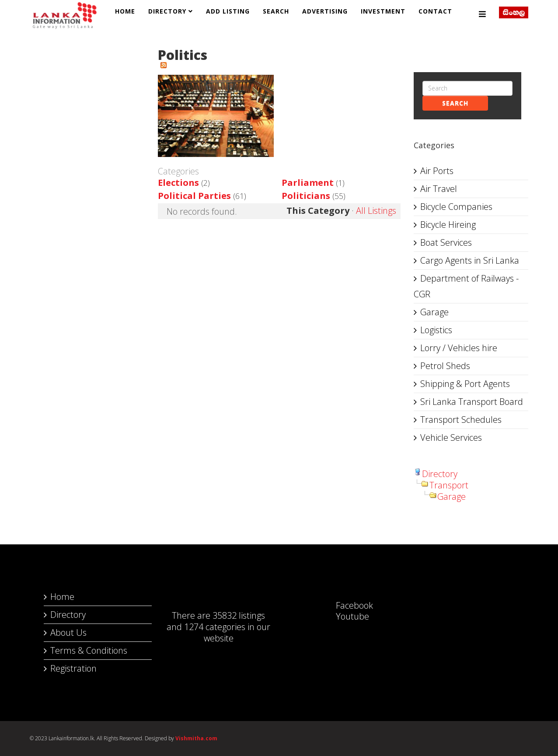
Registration (73, 668)
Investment (383, 11)
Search (276, 11)
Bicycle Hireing (448, 225)
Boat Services (446, 242)
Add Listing (228, 11)
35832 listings (239, 615)
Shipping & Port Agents (465, 384)
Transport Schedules (461, 420)
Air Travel (439, 189)
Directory (167, 11)
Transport (449, 485)
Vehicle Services (451, 437)
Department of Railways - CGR (466, 286)
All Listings (376, 211)
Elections (178, 183)
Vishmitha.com (196, 738)
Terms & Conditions (89, 650)
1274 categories (215, 627)
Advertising (325, 11)
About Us (68, 632)
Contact (435, 11)
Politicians (306, 196)
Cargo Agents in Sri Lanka (470, 260)
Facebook (346, 605)
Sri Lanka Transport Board (472, 402)
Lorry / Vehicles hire (459, 348)
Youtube (344, 616)
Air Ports (437, 171)
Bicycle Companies (456, 207)
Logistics (436, 330)
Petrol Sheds (445, 366)
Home (125, 11)
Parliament (308, 183)
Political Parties (194, 196)
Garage (434, 312)
